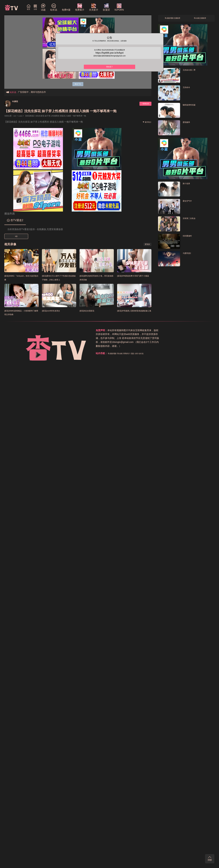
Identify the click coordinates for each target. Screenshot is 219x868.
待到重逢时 (189, 237)
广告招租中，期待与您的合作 (32, 92)
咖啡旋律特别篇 (191, 106)
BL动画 (158, 330)
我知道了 (109, 72)
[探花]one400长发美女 (54, 311)
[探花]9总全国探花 (90, 311)
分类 (180, 330)
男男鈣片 (167, 330)
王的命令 (188, 89)
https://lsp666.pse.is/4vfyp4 (110, 56)
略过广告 (78, 83)
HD (16, 237)
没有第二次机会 (191, 220)
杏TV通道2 (15, 220)
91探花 (16, 101)
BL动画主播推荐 (200, 19)
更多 (146, 244)
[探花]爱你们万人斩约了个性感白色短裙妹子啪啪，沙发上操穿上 (59, 279)
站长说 (186, 330)
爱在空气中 (189, 203)
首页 (15, 116)
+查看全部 (143, 104)
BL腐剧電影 (148, 330)
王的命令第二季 (191, 72)
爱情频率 (188, 124)
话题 (175, 330)
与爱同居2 (188, 255)
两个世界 (188, 185)
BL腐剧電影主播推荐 (173, 19)
